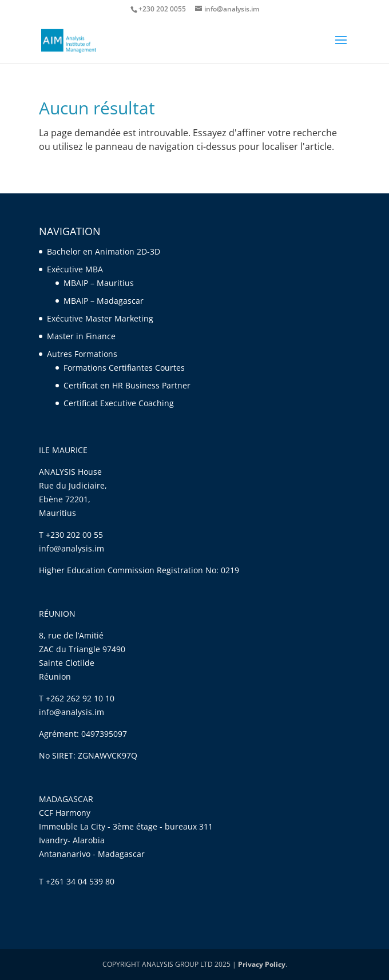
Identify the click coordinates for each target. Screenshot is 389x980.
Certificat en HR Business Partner (127, 385)
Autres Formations (82, 354)
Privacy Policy (262, 964)
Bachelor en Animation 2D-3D (104, 251)
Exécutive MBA (75, 269)
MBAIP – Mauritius (99, 283)
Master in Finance (81, 336)
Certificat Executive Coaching (120, 403)
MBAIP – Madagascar (104, 301)
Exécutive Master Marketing (100, 318)
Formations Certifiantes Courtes (124, 368)
